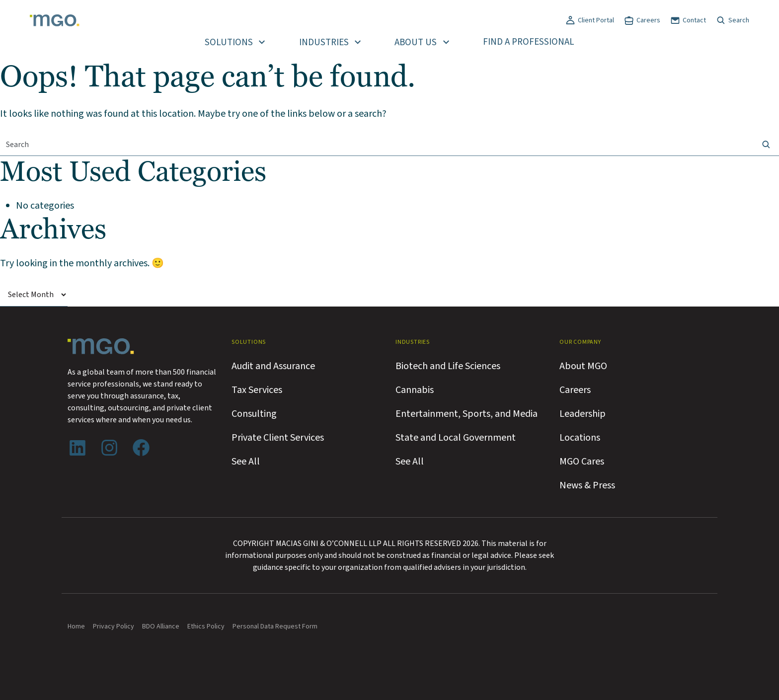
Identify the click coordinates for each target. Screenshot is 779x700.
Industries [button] (324, 42)
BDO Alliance (161, 626)
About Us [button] (416, 42)
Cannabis (415, 390)
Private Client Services (278, 438)
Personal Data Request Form (275, 626)
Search (739, 20)
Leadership (583, 414)
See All (246, 462)
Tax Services (257, 390)
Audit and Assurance (273, 366)
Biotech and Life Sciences (448, 366)
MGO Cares (582, 462)
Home (76, 626)
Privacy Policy (114, 626)
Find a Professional (529, 42)
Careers (648, 20)
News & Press (587, 485)
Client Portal (596, 20)
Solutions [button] (229, 42)
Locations (580, 438)
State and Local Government (456, 438)
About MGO (583, 366)
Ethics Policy (206, 626)
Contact (694, 20)
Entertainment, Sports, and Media (467, 414)
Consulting (254, 414)
